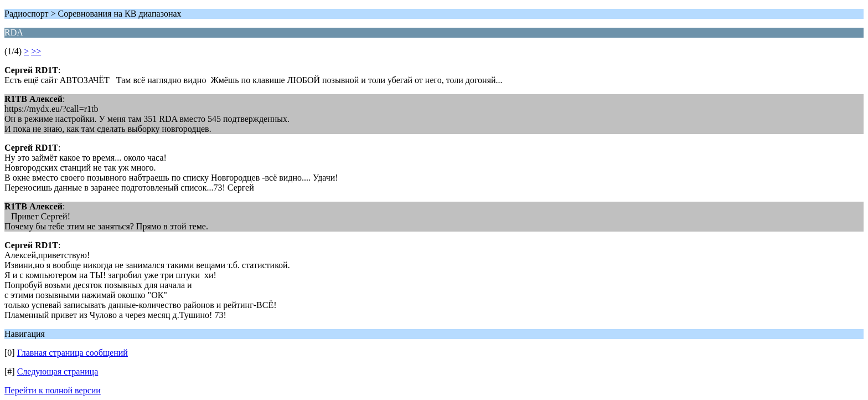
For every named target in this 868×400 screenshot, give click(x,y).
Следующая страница (58, 371)
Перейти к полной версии (53, 390)
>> (36, 51)
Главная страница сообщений (73, 353)
